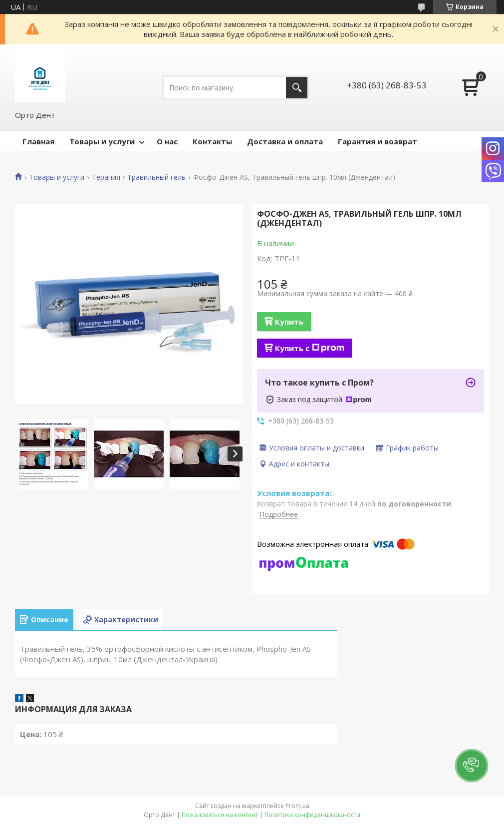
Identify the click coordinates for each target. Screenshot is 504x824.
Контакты (212, 141)
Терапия (106, 177)
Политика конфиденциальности (312, 815)
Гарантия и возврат (378, 141)
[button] (472, 766)
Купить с (310, 348)
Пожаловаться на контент (220, 815)
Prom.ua (297, 806)
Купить (289, 322)
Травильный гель (156, 177)
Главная (38, 141)
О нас (167, 141)
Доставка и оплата (285, 141)
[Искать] (297, 88)
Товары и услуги (102, 141)
